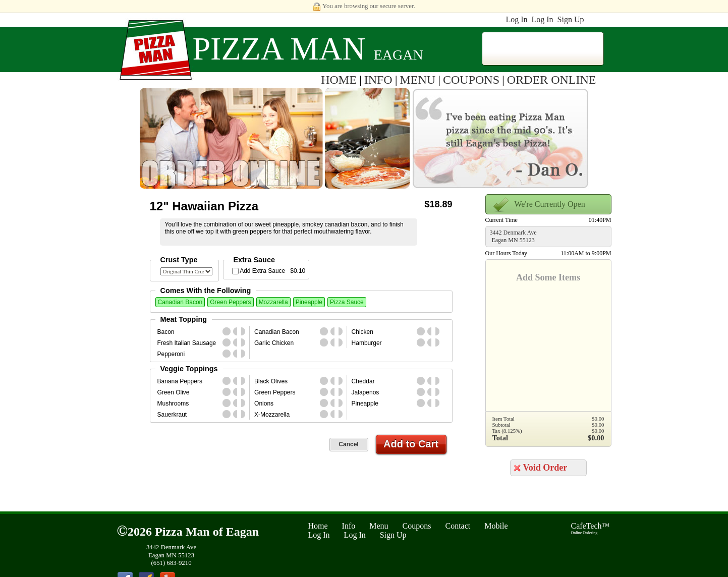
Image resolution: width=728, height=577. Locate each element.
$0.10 (298, 271)
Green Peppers (230, 302)
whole (227, 331)
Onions (264, 403)
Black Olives (271, 381)
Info (349, 526)
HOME (339, 80)
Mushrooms (173, 403)
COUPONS (471, 80)
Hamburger (367, 343)
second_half (245, 331)
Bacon (166, 332)
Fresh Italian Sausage (187, 343)
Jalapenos (366, 392)
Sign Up (571, 19)
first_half (237, 331)
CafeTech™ (591, 528)
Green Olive (174, 392)
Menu (379, 526)
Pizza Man (279, 49)
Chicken (362, 332)
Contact (458, 526)
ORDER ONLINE (552, 80)
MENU (418, 80)
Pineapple (309, 302)
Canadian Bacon (180, 302)
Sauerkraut (172, 415)
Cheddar (363, 381)
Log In (516, 19)
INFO (378, 80)
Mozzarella (273, 302)
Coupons (417, 526)
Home (318, 526)
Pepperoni (171, 354)
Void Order (545, 468)
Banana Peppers (180, 381)
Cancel (348, 444)
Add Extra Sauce (262, 271)
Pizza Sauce (347, 302)
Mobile (496, 526)
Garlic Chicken (274, 343)
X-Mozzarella (272, 415)
